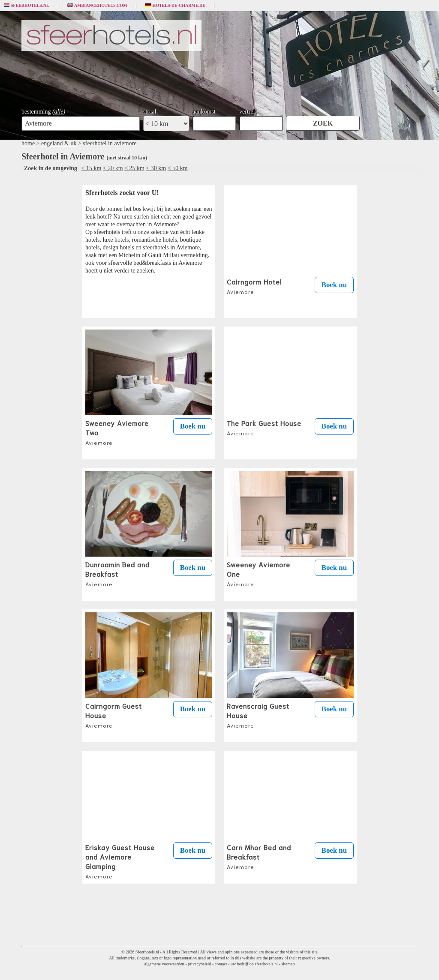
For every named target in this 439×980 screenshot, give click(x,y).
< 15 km (92, 168)
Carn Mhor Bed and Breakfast (259, 856)
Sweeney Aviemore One (259, 573)
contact (221, 964)
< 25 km (134, 168)
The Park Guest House (264, 427)
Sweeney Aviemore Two (117, 432)
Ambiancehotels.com (97, 6)
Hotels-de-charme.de (175, 6)
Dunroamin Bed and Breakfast (117, 573)
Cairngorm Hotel (254, 286)
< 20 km (113, 168)
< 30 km (156, 168)
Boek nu (334, 285)
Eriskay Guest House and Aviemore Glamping (120, 861)
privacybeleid (199, 964)
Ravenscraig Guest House (258, 715)
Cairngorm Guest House (114, 715)
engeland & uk (59, 143)
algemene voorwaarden (164, 964)
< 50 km (178, 168)
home (28, 143)
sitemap (288, 964)
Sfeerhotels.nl (27, 6)
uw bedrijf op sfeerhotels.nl (254, 964)
